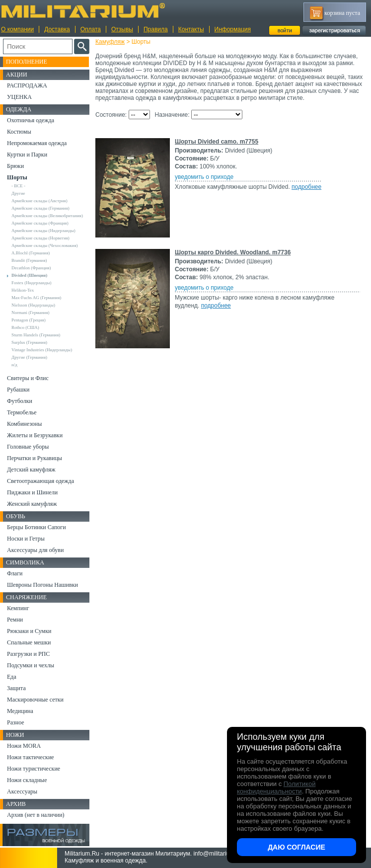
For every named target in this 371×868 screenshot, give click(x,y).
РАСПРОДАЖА (27, 85)
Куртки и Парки (27, 155)
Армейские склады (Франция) (40, 223)
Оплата (91, 29)
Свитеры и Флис (28, 378)
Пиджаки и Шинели (32, 492)
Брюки (15, 166)
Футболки (20, 401)
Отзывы (122, 29)
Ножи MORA (24, 746)
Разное (16, 722)
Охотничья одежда (31, 120)
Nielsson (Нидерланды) (33, 305)
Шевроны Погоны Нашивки (42, 585)
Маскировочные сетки (35, 700)
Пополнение (27, 62)
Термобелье (22, 412)
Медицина (20, 711)
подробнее (306, 187)
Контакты (191, 29)
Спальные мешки (29, 642)
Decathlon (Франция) (31, 268)
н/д (14, 365)
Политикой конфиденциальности (276, 788)
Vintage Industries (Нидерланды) (42, 350)
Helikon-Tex (23, 290)
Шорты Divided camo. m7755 (217, 142)
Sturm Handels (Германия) (36, 335)
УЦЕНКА (19, 97)
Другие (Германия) (29, 357)
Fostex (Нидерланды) (31, 283)
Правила (156, 29)
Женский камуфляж (32, 504)
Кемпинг (18, 608)
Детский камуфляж (31, 470)
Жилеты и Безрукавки (35, 435)
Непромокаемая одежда (37, 143)
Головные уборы (28, 447)
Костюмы (19, 132)
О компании (17, 29)
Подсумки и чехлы (31, 665)
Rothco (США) (25, 327)
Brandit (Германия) (29, 260)
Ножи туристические (34, 769)
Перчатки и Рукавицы (35, 458)
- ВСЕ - (18, 186)
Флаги (15, 573)
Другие (18, 193)
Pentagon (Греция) (29, 320)
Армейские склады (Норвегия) (40, 238)
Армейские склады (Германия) (40, 208)
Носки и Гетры (26, 539)
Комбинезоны (24, 424)
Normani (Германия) (31, 313)
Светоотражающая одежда (40, 481)
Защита (16, 688)
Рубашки (18, 390)
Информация (233, 29)
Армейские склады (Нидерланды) (43, 231)
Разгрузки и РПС (28, 654)
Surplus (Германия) (29, 342)
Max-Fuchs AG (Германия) (36, 298)
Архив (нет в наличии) (36, 815)
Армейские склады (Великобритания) (47, 216)
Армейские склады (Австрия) (39, 201)
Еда (12, 677)
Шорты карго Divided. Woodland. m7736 (233, 252)
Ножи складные (27, 780)
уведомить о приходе (204, 177)
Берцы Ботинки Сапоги (37, 527)
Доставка (57, 29)
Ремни (15, 620)
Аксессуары (22, 791)
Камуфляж (110, 42)
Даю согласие (297, 847)
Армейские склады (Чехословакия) (45, 245)
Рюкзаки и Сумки (29, 631)
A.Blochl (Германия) (31, 253)
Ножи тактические (31, 757)
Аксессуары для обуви (35, 550)
